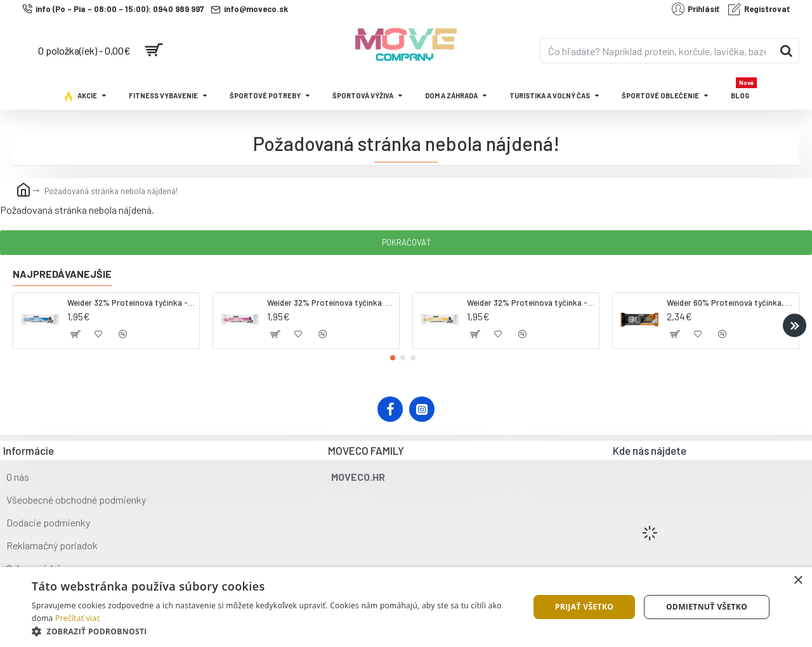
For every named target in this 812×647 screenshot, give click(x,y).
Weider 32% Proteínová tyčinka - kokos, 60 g (131, 303)
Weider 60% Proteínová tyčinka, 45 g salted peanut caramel (730, 303)
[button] (795, 325)
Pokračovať (406, 242)
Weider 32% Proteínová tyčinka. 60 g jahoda (331, 303)
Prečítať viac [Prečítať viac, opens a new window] (78, 618)
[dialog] (406, 607)
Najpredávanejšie (62, 274)
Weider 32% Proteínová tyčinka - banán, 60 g (531, 303)
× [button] (798, 581)
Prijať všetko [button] (585, 607)
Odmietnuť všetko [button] (707, 607)
